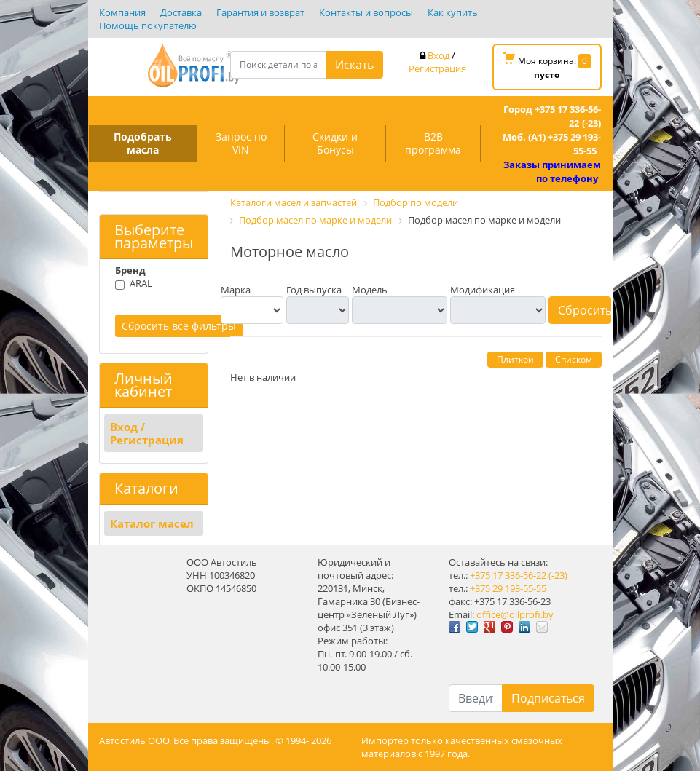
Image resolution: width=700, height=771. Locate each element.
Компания (122, 12)
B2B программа (433, 143)
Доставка (181, 12)
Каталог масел (152, 523)
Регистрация (437, 68)
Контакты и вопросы (366, 12)
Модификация (483, 290)
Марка (236, 290)
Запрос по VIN (241, 143)
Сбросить (585, 310)
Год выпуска (314, 290)
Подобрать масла (143, 143)
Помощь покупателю (148, 25)
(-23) (558, 575)
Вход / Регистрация (147, 433)
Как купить (453, 12)
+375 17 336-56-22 (508, 575)
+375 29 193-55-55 (508, 588)
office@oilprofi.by (515, 614)
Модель (370, 290)
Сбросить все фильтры (179, 326)
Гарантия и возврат (260, 12)
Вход (439, 55)
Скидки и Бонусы (335, 143)
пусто (547, 75)
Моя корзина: (547, 67)
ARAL (141, 283)
